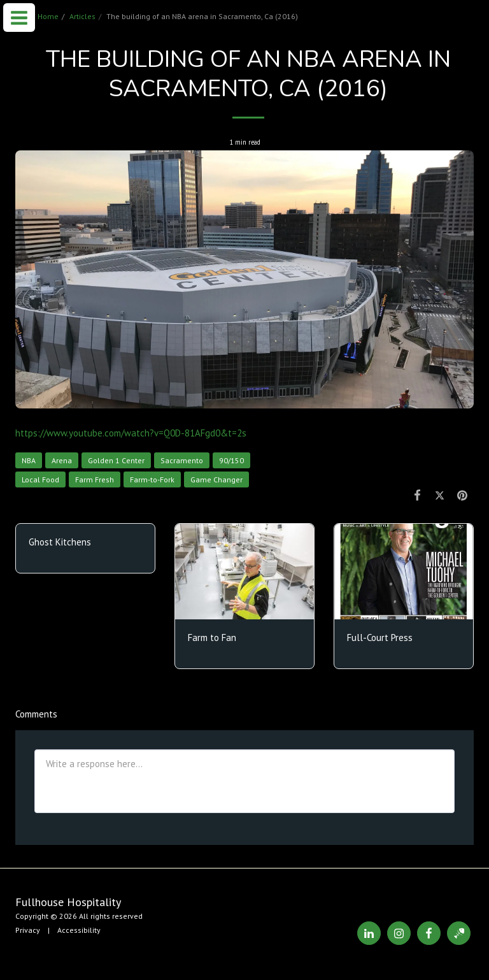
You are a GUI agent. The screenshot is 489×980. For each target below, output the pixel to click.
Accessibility (79, 930)
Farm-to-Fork (152, 479)
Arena (62, 460)
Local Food (40, 479)
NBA (29, 460)
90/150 (231, 460)
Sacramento (182, 460)
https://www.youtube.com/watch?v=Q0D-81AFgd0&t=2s (131, 433)
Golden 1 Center (116, 460)
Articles (82, 16)
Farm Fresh (95, 479)
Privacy (28, 930)
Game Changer (216, 479)
